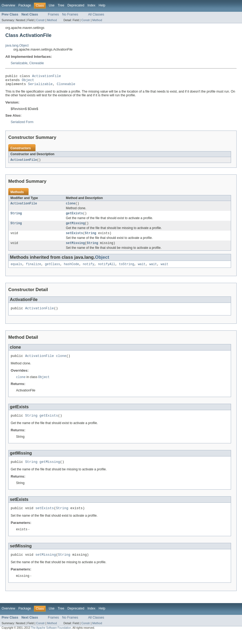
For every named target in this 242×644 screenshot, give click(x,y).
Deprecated (76, 5)
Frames (53, 14)
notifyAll (107, 270)
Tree (61, 5)
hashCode (71, 270)
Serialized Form (22, 124)
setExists (75, 238)
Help (102, 5)
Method (52, 20)
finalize (34, 270)
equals (16, 270)
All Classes (96, 14)
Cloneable (37, 63)
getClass (52, 270)
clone (71, 207)
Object (28, 81)
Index (91, 5)
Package (25, 5)
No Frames (70, 14)
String (16, 217)
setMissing (75, 248)
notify (89, 270)
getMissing (75, 227)
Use (52, 5)
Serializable (19, 63)
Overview (8, 5)
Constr (40, 20)
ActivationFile (46, 77)
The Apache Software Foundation (51, 639)
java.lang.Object (17, 45)
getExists (75, 217)
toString (126, 270)
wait (142, 270)
